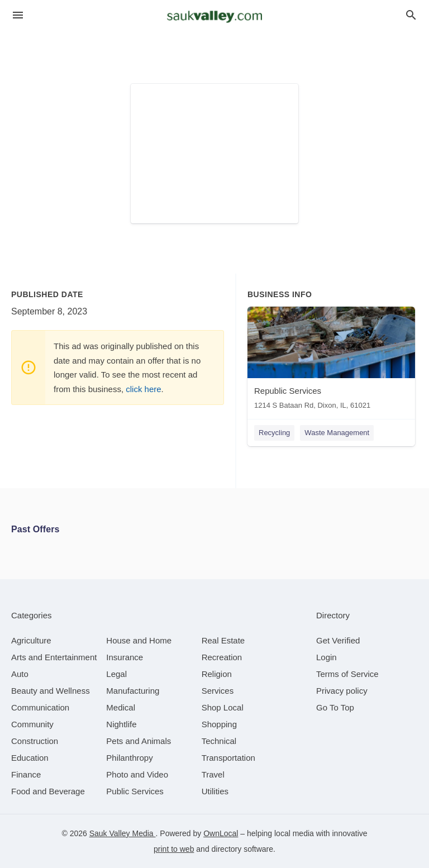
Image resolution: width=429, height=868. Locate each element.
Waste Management (337, 433)
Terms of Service (347, 674)
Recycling (274, 433)
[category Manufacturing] (133, 691)
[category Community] (32, 724)
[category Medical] (121, 707)
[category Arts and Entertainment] (54, 657)
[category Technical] (219, 741)
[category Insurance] (125, 657)
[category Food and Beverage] (48, 791)
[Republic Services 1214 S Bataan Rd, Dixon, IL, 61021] (331, 361)
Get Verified (338, 640)
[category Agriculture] (31, 640)
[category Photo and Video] (137, 774)
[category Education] (30, 758)
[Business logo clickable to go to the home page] (214, 17)
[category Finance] (26, 774)
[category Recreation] (222, 657)
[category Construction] (35, 741)
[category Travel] (213, 774)
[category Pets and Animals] (139, 741)
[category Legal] (116, 674)
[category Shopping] (219, 724)
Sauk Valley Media (123, 833)
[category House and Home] (139, 640)
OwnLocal (221, 833)
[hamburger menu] (18, 15)
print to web (174, 849)
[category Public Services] (135, 791)
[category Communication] (40, 707)
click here (143, 389)
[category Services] (218, 691)
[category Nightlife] (121, 724)
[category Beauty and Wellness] (51, 691)
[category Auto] (20, 674)
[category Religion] (217, 674)
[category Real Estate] (223, 640)
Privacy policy (342, 691)
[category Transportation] (228, 758)
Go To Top (335, 707)
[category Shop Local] (223, 707)
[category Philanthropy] (129, 758)
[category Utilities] (215, 791)
